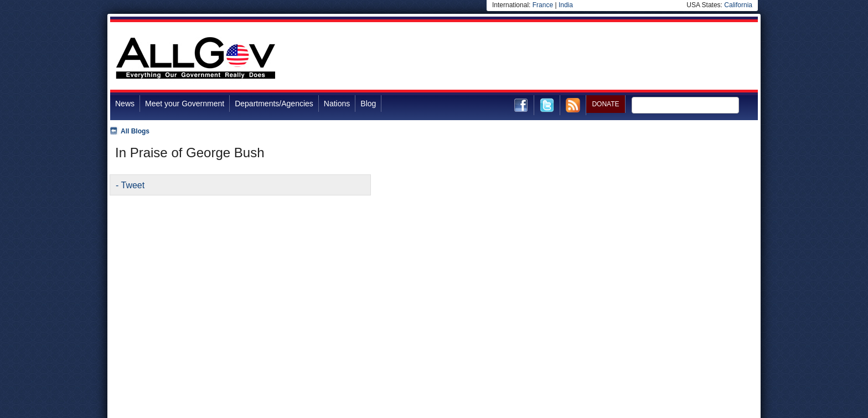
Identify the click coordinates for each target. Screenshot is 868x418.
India (566, 5)
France (543, 5)
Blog (368, 104)
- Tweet (130, 185)
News (125, 104)
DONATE (605, 104)
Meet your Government (185, 104)
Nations (337, 104)
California (738, 5)
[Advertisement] (556, 58)
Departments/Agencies (274, 104)
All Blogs (135, 131)
